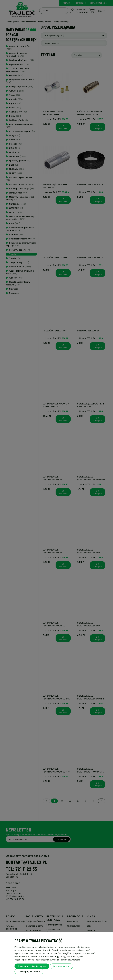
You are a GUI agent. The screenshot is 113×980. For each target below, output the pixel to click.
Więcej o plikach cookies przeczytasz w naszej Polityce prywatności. (47, 960)
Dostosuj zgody (61, 966)
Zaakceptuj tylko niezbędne (32, 966)
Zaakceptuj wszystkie (29, 972)
